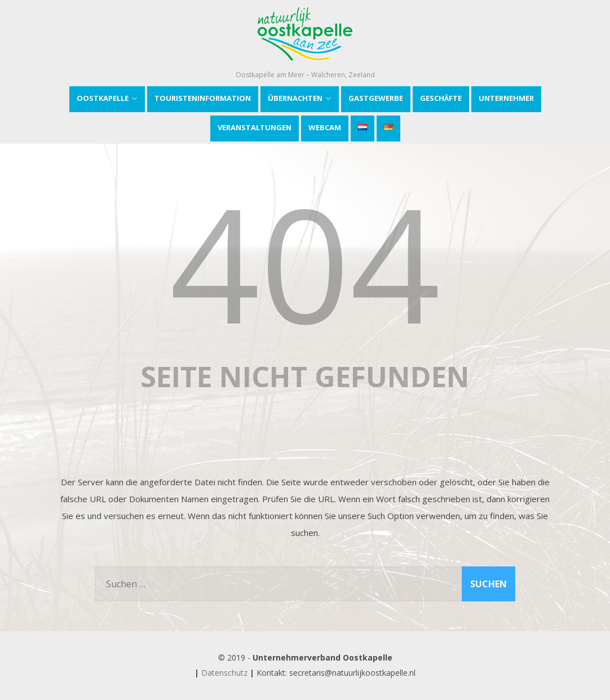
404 (305, 262)
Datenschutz (224, 673)
